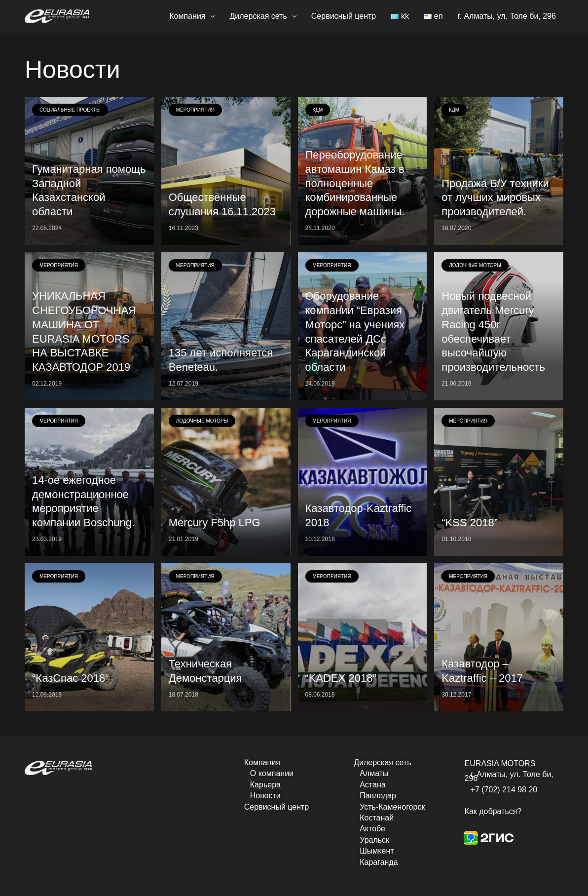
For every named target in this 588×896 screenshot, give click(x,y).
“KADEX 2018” (341, 678)
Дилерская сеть (263, 16)
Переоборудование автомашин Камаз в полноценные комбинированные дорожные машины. (355, 183)
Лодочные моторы (475, 265)
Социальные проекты (70, 110)
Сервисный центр (344, 16)
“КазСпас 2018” (71, 678)
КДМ (318, 110)
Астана (372, 785)
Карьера (265, 785)
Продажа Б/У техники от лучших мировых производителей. (495, 198)
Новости (265, 796)
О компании (272, 773)
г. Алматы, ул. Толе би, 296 (507, 16)
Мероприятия (195, 110)
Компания (192, 16)
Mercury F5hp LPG (215, 523)
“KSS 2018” (470, 523)
